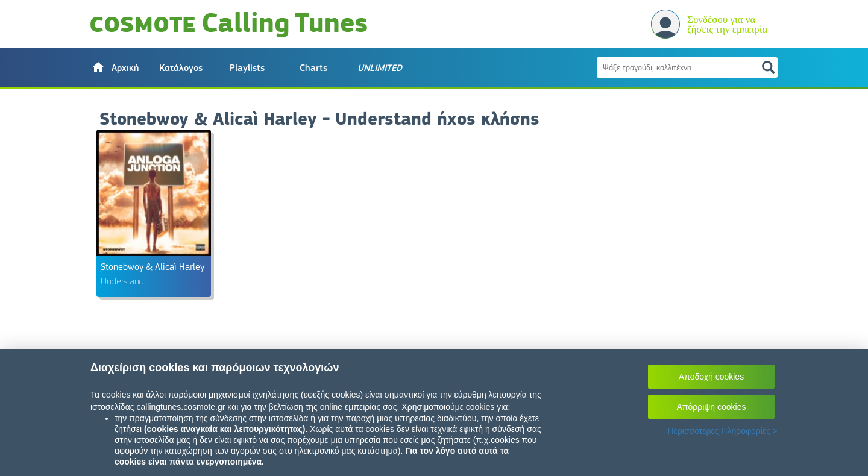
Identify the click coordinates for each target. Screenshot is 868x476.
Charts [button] (313, 68)
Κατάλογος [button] (181, 68)
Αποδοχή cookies (711, 377)
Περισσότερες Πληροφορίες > (722, 431)
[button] (115, 67)
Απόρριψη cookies (712, 407)
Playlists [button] (247, 68)
